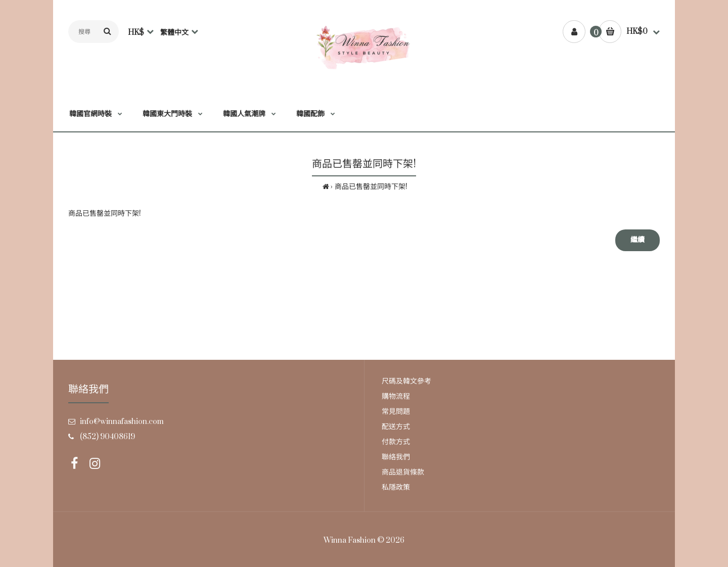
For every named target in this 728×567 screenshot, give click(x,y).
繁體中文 (174, 33)
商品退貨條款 (403, 472)
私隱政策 (396, 487)
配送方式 (396, 427)
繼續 (638, 240)
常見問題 (396, 412)
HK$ (136, 33)
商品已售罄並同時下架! (371, 187)
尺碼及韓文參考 (406, 381)
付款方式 (396, 442)
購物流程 (396, 396)
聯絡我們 (396, 457)
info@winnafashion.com (122, 422)
